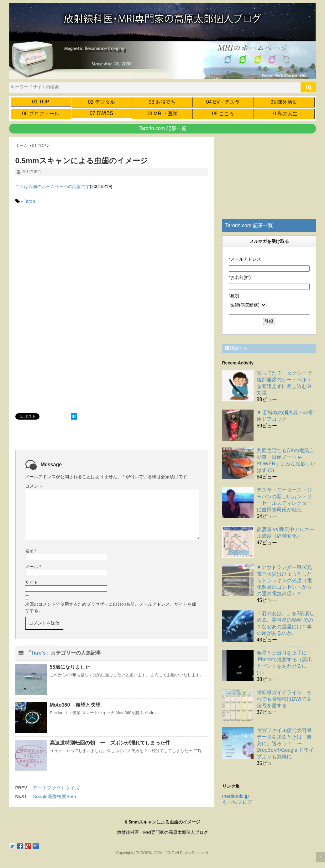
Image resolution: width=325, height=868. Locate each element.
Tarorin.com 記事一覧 (162, 128)
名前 (31, 551)
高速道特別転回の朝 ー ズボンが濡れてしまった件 (110, 743)
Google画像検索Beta (54, 796)
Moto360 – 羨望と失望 (75, 705)
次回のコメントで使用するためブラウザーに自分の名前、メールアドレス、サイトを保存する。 (111, 607)
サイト (32, 582)
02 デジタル (101, 102)
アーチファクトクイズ (56, 788)
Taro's (30, 201)
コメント (34, 486)
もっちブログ (237, 802)
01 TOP (41, 102)
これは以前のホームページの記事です (53, 186)
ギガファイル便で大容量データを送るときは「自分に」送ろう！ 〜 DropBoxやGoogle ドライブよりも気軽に (285, 743)
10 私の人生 (284, 114)
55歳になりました (70, 667)
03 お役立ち (162, 102)
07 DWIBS (101, 113)
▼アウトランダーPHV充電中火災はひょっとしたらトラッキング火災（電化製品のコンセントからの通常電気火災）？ (284, 580)
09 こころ (223, 114)
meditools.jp (236, 796)
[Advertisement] (68, 262)
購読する (237, 348)
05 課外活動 (284, 102)
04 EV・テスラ (223, 102)
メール (33, 567)
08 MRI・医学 (162, 114)
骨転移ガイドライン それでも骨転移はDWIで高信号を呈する (284, 699)
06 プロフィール (40, 114)
